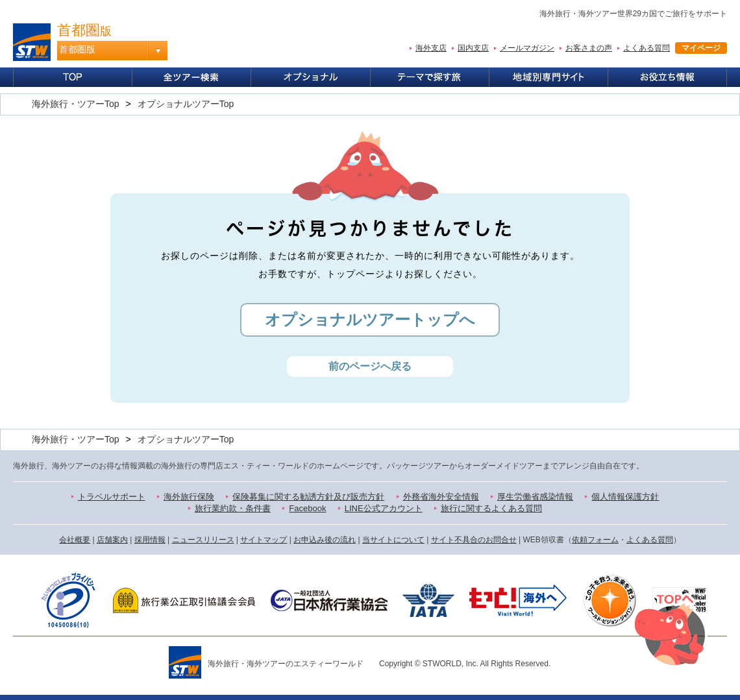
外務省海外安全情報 (441, 497)
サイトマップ (264, 540)
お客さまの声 (589, 48)
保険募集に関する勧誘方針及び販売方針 (308, 497)
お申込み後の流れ (325, 540)
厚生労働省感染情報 (535, 497)
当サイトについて (393, 540)
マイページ (701, 48)
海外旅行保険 (189, 497)
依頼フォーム (595, 540)
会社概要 (75, 540)
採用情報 (150, 540)
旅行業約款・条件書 (233, 508)
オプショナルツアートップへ (370, 320)
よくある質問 (647, 48)
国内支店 (473, 48)
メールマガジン (527, 48)
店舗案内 (112, 540)
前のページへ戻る (370, 366)
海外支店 (431, 48)
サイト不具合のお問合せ (474, 540)
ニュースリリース (203, 540)
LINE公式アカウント (384, 508)
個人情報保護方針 (625, 497)
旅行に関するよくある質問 (491, 508)
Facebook (307, 508)
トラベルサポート (112, 497)
